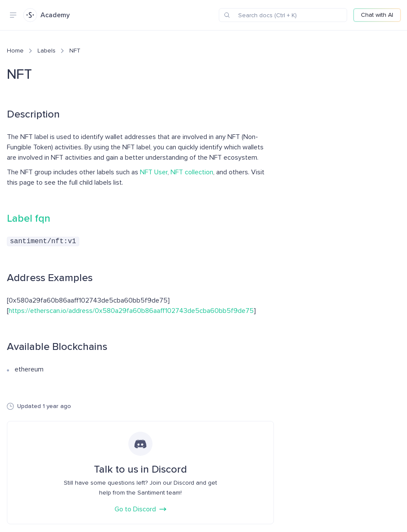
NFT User (154, 172)
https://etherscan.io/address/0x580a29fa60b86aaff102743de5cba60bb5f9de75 (131, 310)
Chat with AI (377, 15)
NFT (75, 51)
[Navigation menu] (13, 15)
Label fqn (29, 218)
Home (15, 51)
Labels (47, 51)
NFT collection (192, 172)
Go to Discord (140, 508)
